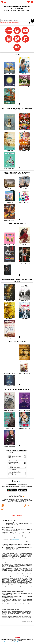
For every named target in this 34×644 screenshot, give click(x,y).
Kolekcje (17, 23)
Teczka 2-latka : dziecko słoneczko (14, 475)
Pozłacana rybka (11, 474)
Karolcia (10, 455)
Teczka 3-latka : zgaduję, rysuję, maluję (15, 472)
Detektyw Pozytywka (12, 476)
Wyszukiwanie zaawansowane (7, 23)
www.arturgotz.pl (15, 539)
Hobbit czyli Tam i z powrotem (13, 458)
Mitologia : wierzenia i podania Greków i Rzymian (17, 456)
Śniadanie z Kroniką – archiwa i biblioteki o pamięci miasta (16, 545)
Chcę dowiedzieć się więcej (10, 642)
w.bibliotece (6, 500)
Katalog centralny (17, 16)
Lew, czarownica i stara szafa (13, 454)
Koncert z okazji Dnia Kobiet (9, 521)
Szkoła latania (11, 466)
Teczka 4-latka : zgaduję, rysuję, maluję (15, 467)
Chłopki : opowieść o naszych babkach (15, 464)
